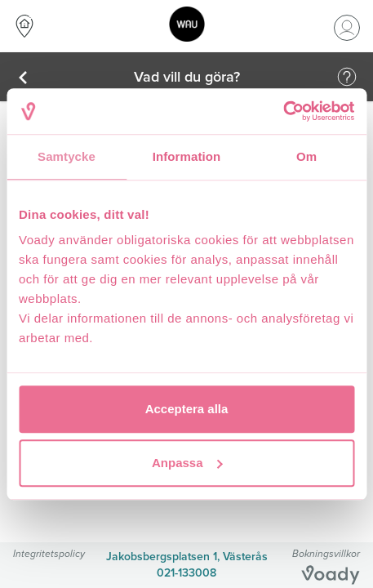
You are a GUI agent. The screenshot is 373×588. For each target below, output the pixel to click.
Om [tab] (306, 156)
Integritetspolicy (49, 553)
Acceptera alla (187, 409)
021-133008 (186, 573)
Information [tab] (187, 156)
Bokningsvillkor (326, 553)
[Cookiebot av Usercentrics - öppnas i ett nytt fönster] (283, 111)
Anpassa (187, 463)
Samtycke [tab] (67, 156)
